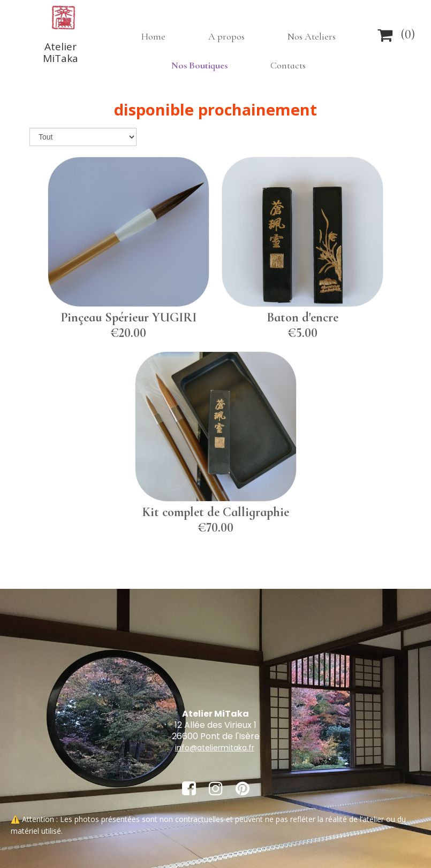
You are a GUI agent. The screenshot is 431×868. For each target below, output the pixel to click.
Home (153, 36)
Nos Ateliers (312, 36)
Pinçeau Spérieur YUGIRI (128, 317)
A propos (226, 36)
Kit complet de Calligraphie (216, 512)
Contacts (288, 65)
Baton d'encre (303, 317)
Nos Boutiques (199, 65)
